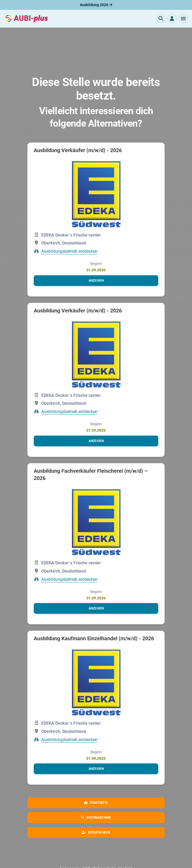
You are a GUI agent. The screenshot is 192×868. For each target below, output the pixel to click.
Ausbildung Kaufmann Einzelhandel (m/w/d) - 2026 (94, 638)
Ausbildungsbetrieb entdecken (69, 251)
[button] (183, 19)
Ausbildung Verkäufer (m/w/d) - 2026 (78, 150)
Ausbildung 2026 (96, 5)
